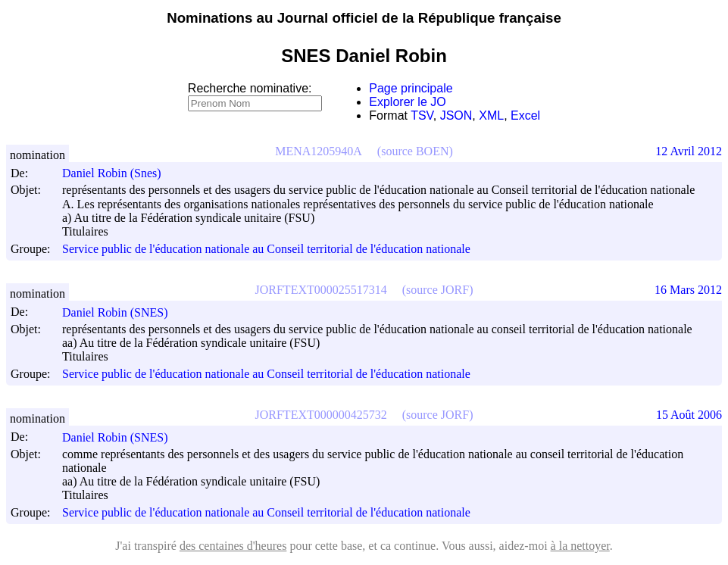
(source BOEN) (415, 151)
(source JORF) (438, 290)
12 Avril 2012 (689, 151)
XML (491, 115)
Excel (525, 115)
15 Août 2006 (689, 415)
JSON (456, 115)
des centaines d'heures (233, 546)
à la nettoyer (580, 546)
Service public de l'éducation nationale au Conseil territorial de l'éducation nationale (266, 249)
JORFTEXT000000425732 (321, 415)
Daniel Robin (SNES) (122, 312)
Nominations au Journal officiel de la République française (364, 18)
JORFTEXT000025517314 (321, 290)
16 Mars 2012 (688, 290)
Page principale (411, 88)
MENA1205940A (319, 151)
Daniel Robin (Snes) (119, 173)
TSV (422, 115)
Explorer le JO (407, 102)
